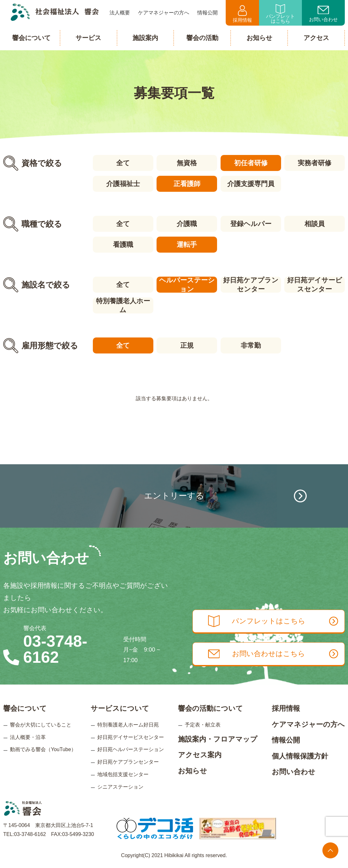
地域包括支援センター (123, 774)
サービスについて (120, 708)
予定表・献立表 (203, 725)
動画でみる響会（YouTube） (43, 749)
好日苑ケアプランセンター (251, 285)
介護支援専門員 (251, 184)
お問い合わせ (323, 14)
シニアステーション (120, 787)
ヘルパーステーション (187, 285)
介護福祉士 (123, 184)
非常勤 (251, 345)
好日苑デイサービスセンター (315, 285)
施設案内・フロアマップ (218, 739)
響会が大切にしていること (41, 725)
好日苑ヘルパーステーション (131, 749)
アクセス (316, 38)
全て (123, 163)
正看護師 (187, 184)
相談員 (315, 224)
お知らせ (193, 771)
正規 (187, 345)
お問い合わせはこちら (273, 654)
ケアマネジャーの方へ (308, 724)
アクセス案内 (200, 755)
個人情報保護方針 (300, 756)
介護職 (187, 224)
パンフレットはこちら (280, 14)
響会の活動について (210, 708)
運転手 (187, 244)
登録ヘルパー (251, 224)
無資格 (187, 163)
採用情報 (242, 14)
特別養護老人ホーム (123, 305)
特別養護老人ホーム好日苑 (128, 725)
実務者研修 (315, 163)
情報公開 (286, 740)
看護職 (123, 244)
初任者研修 (251, 163)
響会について (25, 708)
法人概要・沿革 (28, 737)
